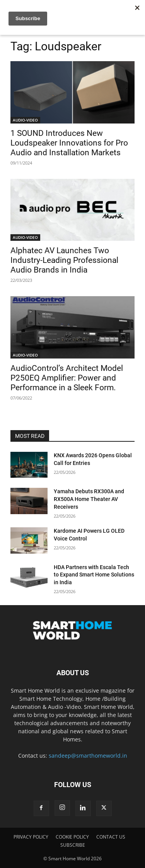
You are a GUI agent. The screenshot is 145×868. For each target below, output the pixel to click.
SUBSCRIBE (73, 845)
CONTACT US (111, 837)
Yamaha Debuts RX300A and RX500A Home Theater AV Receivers (89, 499)
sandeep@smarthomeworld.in (88, 756)
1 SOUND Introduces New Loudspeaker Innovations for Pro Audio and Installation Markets (69, 143)
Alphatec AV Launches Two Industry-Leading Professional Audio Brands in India (64, 260)
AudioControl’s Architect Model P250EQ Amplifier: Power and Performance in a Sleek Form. (67, 378)
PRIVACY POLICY (31, 837)
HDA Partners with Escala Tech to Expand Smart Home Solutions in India (94, 575)
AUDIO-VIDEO (25, 120)
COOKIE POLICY (72, 837)
